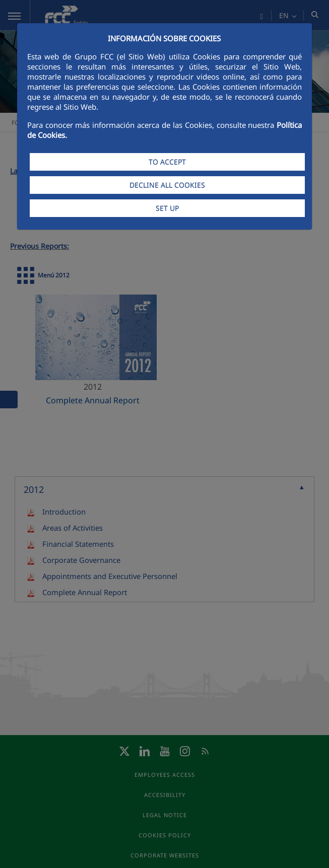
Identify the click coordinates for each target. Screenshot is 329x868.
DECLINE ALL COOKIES (167, 185)
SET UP (167, 208)
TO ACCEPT (167, 162)
